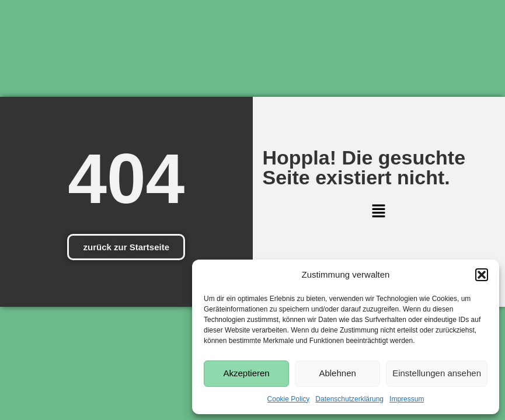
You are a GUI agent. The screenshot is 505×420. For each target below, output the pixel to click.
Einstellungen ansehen (437, 373)
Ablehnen (337, 373)
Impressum (407, 399)
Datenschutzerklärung (349, 399)
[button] (482, 275)
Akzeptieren (246, 373)
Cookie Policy (289, 399)
